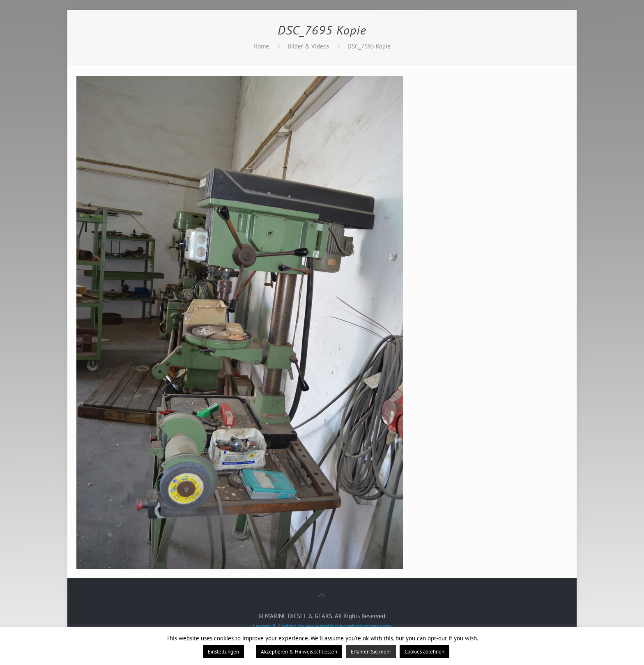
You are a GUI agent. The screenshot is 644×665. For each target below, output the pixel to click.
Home (261, 46)
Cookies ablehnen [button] (424, 652)
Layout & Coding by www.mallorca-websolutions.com (322, 626)
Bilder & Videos (308, 46)
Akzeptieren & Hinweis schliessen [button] (299, 652)
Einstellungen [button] (223, 652)
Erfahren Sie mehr (371, 652)
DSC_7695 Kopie (369, 46)
